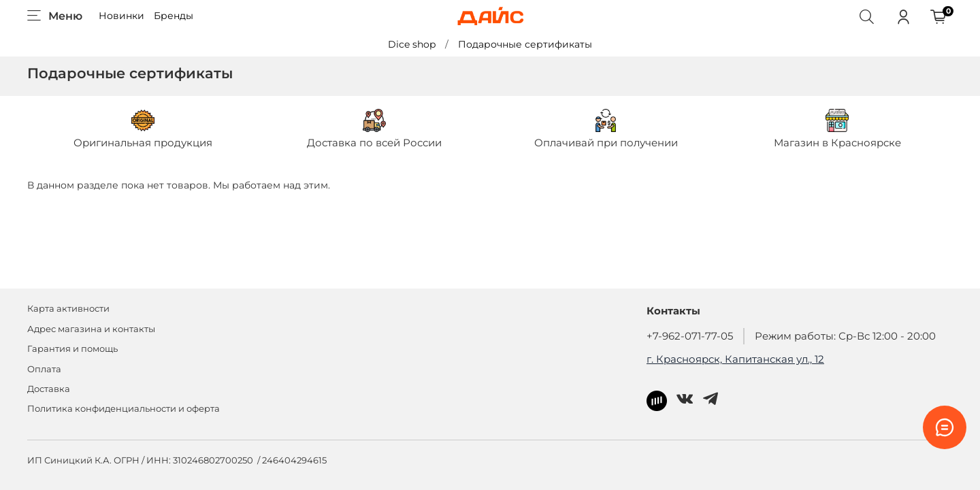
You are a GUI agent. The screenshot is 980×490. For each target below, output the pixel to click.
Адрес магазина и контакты (91, 329)
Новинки (121, 16)
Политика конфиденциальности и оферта (124, 409)
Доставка (49, 389)
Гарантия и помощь (72, 349)
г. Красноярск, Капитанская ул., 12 (735, 359)
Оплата (44, 369)
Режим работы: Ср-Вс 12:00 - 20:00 (845, 336)
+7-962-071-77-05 (690, 336)
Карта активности (68, 309)
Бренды (174, 16)
